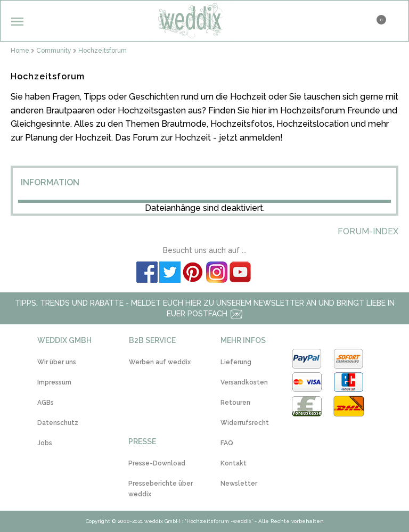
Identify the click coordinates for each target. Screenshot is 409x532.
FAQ (227, 443)
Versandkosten (244, 382)
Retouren (235, 403)
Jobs (45, 443)
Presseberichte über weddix (161, 489)
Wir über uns (57, 362)
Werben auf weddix (160, 362)
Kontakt (234, 463)
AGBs (46, 403)
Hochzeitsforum (103, 51)
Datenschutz (58, 423)
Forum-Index (368, 231)
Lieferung (236, 362)
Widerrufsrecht (245, 423)
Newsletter (239, 484)
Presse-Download (157, 463)
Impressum (54, 382)
